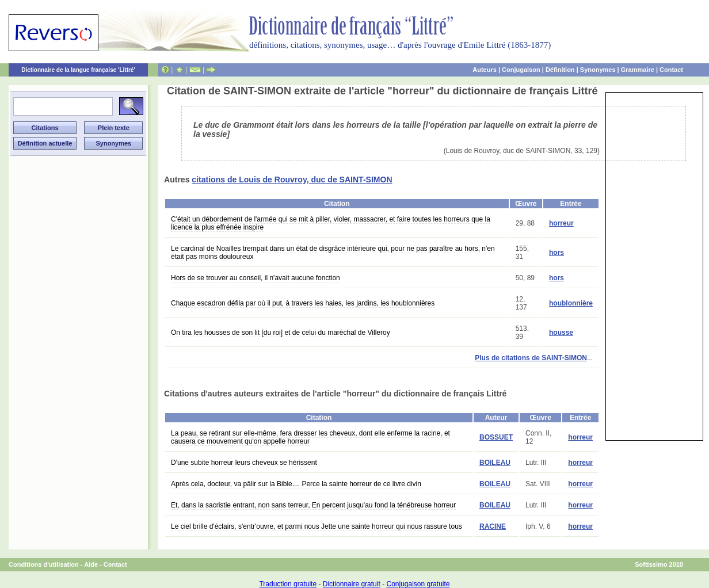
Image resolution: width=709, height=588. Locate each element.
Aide (91, 564)
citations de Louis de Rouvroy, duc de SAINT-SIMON (292, 180)
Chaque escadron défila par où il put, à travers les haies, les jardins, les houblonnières (303, 303)
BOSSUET (496, 437)
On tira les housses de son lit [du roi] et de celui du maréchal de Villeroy (281, 333)
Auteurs (485, 70)
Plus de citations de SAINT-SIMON (531, 358)
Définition (560, 70)
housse (561, 333)
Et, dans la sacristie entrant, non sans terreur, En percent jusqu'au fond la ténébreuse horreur (313, 505)
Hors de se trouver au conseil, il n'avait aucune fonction (256, 278)
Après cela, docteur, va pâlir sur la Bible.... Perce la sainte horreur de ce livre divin (296, 484)
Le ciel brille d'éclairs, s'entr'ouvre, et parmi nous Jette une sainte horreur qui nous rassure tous (317, 526)
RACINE (493, 526)
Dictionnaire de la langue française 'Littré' (78, 70)
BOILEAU (495, 463)
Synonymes (598, 70)
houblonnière (571, 303)
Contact (671, 70)
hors (556, 253)
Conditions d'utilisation (44, 564)
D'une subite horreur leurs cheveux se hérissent (244, 463)
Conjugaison (521, 70)
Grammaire (638, 70)
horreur (561, 223)
